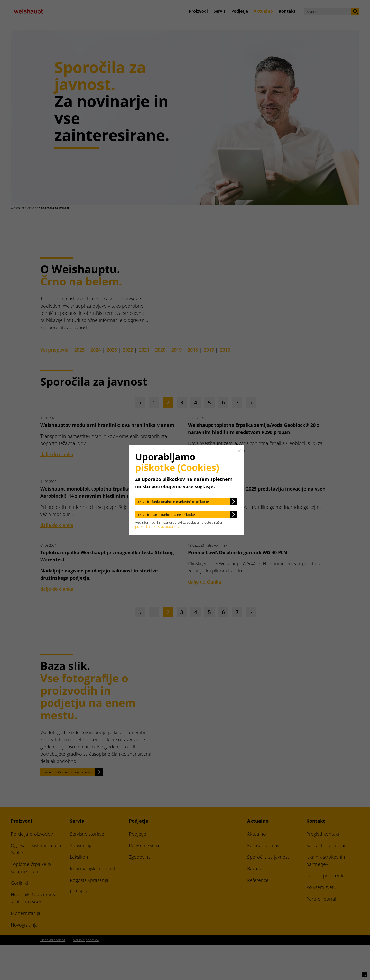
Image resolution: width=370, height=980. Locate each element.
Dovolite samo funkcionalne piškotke (166, 515)
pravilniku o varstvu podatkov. (158, 526)
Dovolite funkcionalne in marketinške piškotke (174, 502)
